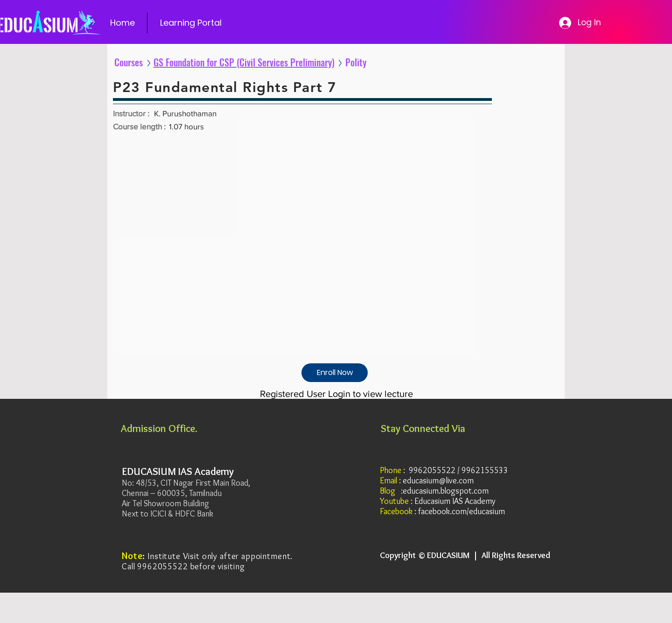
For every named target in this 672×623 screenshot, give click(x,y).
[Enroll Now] (335, 373)
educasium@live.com (438, 481)
